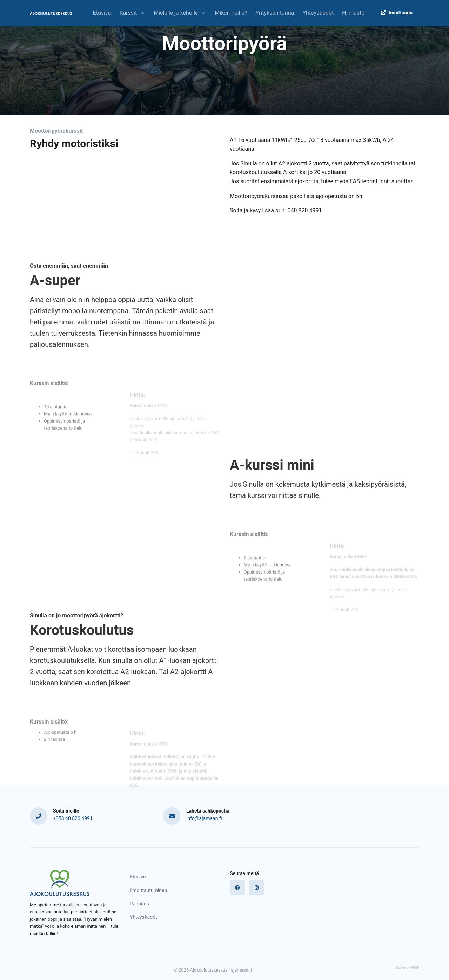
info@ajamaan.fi (204, 818)
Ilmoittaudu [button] (397, 13)
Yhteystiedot (318, 13)
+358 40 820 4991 (73, 818)
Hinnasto (353, 13)
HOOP (415, 968)
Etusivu (102, 13)
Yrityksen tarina (275, 13)
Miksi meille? (231, 13)
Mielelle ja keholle (176, 13)
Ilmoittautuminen (148, 890)
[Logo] (60, 883)
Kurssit (128, 13)
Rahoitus (139, 904)
